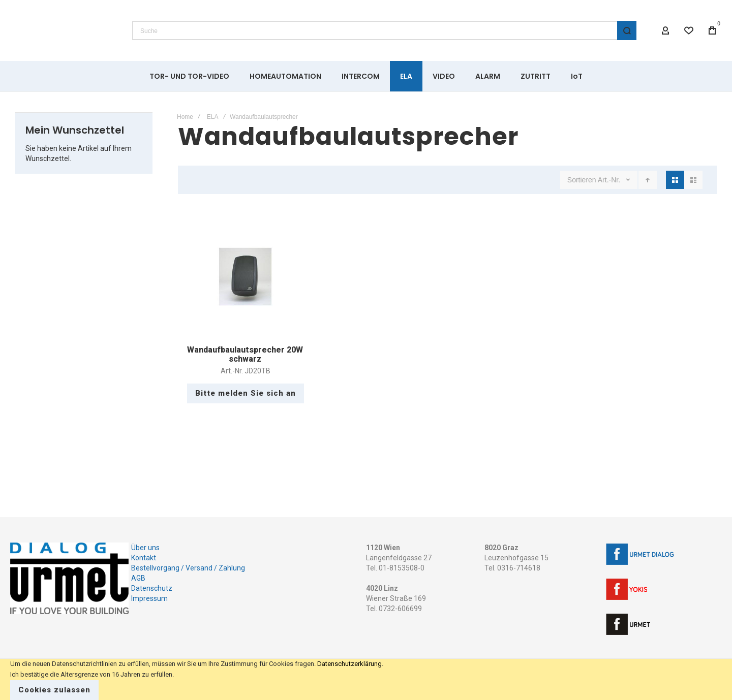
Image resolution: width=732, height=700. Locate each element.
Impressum (149, 598)
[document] (366, 679)
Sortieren (582, 180)
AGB (138, 578)
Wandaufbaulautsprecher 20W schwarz (245, 354)
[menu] (366, 76)
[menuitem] (189, 76)
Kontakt (144, 558)
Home (185, 117)
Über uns (145, 548)
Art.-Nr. (610, 180)
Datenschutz (152, 588)
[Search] (627, 30)
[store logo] (64, 30)
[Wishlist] (689, 30)
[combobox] (384, 30)
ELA (213, 117)
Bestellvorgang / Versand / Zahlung (188, 568)
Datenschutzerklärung (349, 664)
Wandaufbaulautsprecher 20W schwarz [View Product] (245, 277)
